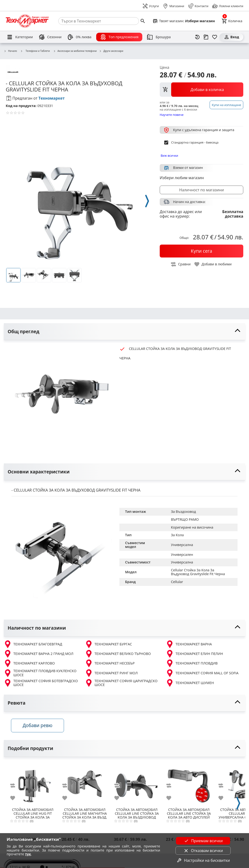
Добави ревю (38, 726)
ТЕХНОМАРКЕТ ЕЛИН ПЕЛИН (194, 654)
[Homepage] (27, 21)
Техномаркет (52, 98)
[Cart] (232, 21)
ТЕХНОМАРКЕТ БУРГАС (109, 644)
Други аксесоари (111, 51)
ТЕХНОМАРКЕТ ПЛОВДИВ (192, 663)
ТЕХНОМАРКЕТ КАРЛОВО (29, 663)
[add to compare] (16, 786)
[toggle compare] (181, 264)
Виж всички (169, 155)
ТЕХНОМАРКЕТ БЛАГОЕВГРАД (33, 644)
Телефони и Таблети (35, 51)
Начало (10, 51)
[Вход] (231, 37)
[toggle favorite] (213, 264)
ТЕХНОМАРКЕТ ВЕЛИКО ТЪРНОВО (118, 654)
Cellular (177, 582)
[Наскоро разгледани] (197, 37)
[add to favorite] (16, 798)
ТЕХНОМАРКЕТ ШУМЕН (190, 683)
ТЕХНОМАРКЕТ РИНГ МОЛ (111, 673)
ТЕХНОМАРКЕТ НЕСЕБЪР (110, 663)
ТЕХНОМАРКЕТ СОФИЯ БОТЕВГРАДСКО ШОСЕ (41, 683)
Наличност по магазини (201, 190)
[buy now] (201, 251)
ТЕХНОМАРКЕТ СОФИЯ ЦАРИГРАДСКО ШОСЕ (121, 683)
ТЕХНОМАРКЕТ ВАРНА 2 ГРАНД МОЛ (39, 654)
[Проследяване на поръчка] (206, 37)
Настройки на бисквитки (203, 860)
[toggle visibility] (124, 332)
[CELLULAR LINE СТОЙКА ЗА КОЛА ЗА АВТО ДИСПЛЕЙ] (189, 784)
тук (28, 854)
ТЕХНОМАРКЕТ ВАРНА (189, 644)
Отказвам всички (203, 851)
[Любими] (215, 37)
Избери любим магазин (182, 178)
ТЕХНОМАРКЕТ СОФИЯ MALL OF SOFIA (202, 673)
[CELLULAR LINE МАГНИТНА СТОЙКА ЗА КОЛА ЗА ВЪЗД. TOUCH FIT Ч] (85, 784)
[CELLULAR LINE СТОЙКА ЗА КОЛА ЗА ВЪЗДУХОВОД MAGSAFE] (137, 784)
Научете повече (172, 115)
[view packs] (201, 90)
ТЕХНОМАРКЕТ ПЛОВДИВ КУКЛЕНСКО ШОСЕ (40, 673)
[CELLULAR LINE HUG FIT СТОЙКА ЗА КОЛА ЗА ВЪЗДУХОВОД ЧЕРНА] (33, 784)
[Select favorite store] (184, 21)
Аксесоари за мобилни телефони (75, 51)
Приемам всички (203, 841)
